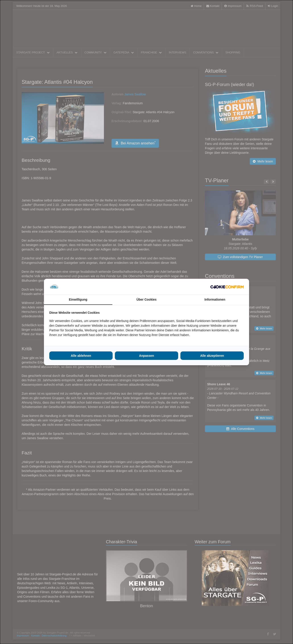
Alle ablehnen (81, 356)
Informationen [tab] (215, 299)
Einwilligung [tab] (78, 299)
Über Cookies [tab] (146, 299)
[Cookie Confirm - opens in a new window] (227, 287)
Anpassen (147, 356)
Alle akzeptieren (212, 356)
